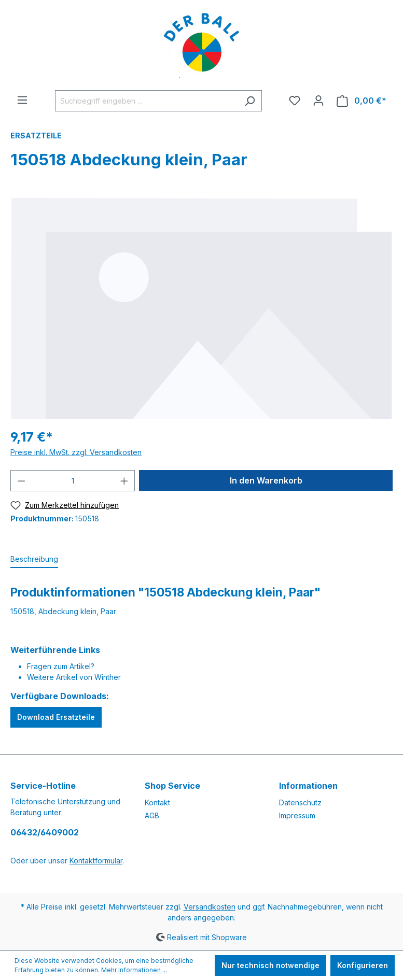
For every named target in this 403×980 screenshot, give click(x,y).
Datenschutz (300, 803)
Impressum (297, 815)
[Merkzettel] (295, 101)
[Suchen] (250, 101)
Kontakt (157, 803)
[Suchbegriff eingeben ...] (147, 101)
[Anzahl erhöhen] (124, 481)
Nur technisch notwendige (270, 965)
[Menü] (22, 100)
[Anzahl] (73, 481)
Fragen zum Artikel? (61, 666)
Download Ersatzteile (56, 717)
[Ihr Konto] (318, 101)
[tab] (34, 559)
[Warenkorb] (362, 101)
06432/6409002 (45, 832)
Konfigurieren (363, 965)
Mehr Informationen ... (134, 970)
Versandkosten (210, 907)
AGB (152, 815)
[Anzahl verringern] (21, 481)
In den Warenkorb (266, 480)
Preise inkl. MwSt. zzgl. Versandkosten (76, 452)
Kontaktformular (96, 861)
